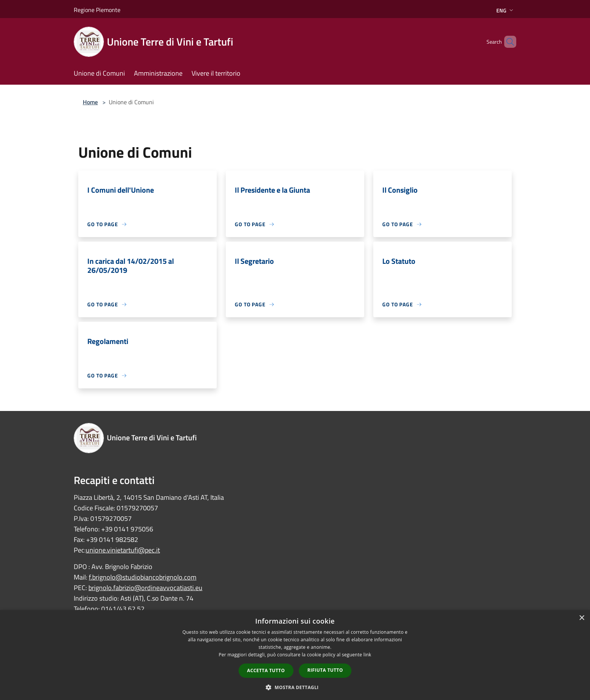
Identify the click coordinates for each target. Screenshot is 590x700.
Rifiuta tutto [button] (325, 670)
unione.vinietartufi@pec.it (123, 550)
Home (90, 102)
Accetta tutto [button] (266, 670)
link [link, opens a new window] (367, 655)
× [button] (582, 618)
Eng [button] (506, 10)
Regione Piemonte (97, 10)
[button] (295, 687)
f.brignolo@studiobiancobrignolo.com (143, 577)
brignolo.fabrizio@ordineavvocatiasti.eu (145, 588)
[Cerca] (507, 42)
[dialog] (295, 655)
